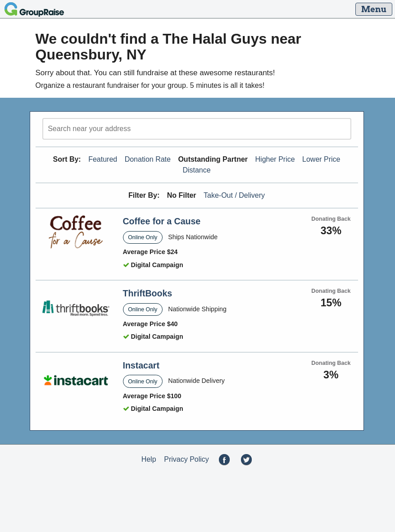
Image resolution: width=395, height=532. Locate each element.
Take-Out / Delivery (234, 195)
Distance (196, 170)
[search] (197, 129)
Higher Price (275, 159)
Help (149, 459)
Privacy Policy (186, 459)
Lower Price (321, 159)
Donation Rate (148, 159)
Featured (103, 159)
